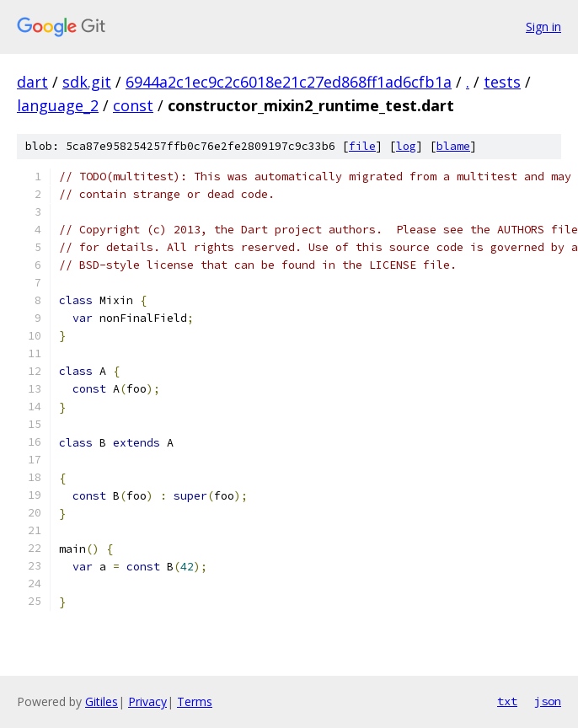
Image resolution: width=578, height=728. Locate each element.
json (548, 701)
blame (453, 146)
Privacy (147, 701)
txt (507, 701)
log (406, 146)
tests (502, 82)
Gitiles (102, 701)
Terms (195, 701)
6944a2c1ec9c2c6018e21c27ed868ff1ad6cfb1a (289, 82)
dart (32, 82)
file (362, 146)
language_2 (58, 105)
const (133, 105)
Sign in (543, 27)
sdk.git (87, 82)
